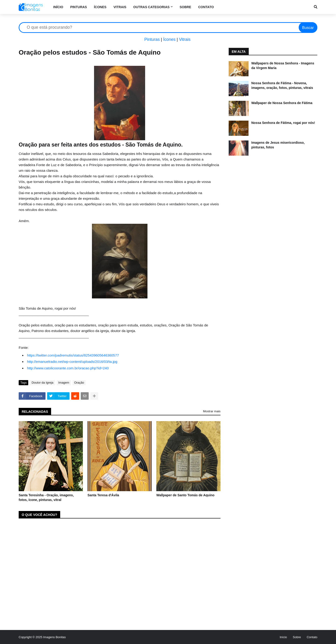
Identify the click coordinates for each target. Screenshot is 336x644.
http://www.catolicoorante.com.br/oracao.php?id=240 (68, 368)
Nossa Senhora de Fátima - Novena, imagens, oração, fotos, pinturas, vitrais (282, 85)
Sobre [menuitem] (185, 7)
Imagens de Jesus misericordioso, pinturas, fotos (278, 145)
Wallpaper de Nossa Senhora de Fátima (282, 103)
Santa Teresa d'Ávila (103, 495)
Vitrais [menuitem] (120, 7)
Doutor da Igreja (42, 383)
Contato (312, 637)
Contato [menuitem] (206, 7)
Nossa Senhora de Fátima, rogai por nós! (283, 123)
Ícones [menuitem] (100, 7)
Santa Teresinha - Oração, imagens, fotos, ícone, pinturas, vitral (46, 497)
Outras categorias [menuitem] (151, 7)
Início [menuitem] (58, 7)
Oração (79, 383)
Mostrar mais (212, 411)
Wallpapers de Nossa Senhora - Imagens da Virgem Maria (283, 66)
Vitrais (185, 39)
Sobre (297, 637)
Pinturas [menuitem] (79, 7)
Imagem (64, 383)
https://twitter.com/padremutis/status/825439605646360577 (73, 355)
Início (283, 637)
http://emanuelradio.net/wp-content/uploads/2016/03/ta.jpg (72, 362)
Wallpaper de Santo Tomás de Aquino (185, 495)
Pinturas (152, 39)
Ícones (169, 39)
